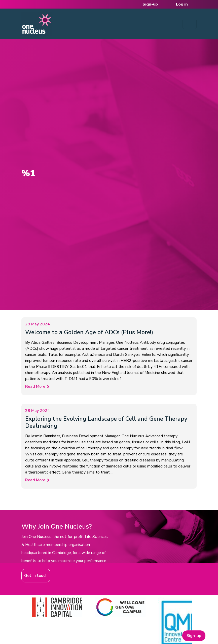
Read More (35, 387)
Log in (182, 4)
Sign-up (150, 4)
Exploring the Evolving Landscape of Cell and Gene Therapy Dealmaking (106, 422)
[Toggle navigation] (190, 24)
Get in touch (36, 576)
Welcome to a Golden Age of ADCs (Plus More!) (89, 332)
